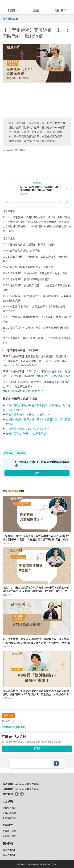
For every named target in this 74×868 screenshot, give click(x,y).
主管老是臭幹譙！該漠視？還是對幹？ (28, 429)
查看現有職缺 (9, 808)
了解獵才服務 (9, 831)
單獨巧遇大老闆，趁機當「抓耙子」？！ (29, 415)
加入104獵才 (9, 855)
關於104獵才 (9, 850)
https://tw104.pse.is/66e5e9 (19, 365)
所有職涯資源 (10, 19)
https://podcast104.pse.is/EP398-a (23, 391)
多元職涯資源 (9, 818)
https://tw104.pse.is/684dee (53, 376)
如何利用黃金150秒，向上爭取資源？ (27, 433)
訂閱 (37, 748)
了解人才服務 (9, 813)
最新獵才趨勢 (9, 836)
